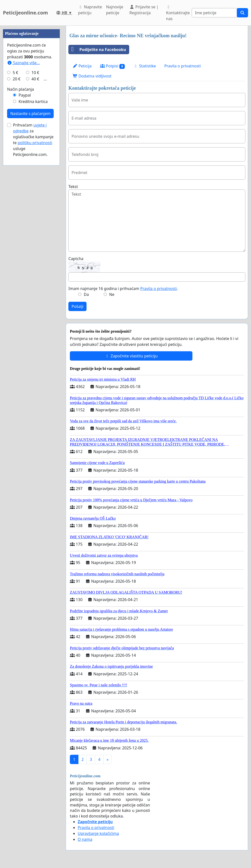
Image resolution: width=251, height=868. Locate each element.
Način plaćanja (21, 89)
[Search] (214, 13)
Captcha (76, 259)
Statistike (144, 66)
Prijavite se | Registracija (144, 10)
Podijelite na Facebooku (97, 50)
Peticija (82, 66)
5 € (15, 73)
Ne (112, 294)
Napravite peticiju (90, 10)
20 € (17, 79)
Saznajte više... (23, 63)
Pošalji (77, 306)
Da (86, 294)
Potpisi (113, 66)
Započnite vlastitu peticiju (131, 356)
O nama (85, 839)
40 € (35, 79)
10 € (35, 73)
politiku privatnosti (35, 143)
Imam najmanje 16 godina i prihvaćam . (123, 289)
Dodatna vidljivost (92, 76)
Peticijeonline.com (25, 13)
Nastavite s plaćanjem (30, 113)
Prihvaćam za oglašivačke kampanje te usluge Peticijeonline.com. (33, 140)
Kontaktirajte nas (178, 13)
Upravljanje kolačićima (98, 833)
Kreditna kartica (33, 101)
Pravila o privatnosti (182, 66)
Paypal (25, 95)
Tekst (73, 187)
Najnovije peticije (115, 10)
